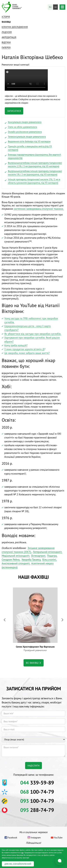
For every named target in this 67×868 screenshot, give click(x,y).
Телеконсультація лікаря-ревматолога (27, 137)
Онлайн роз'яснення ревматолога (25, 132)
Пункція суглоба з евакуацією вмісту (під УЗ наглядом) (30, 148)
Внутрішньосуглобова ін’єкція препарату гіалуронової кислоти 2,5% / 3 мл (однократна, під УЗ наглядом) (35, 164)
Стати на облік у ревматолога (22, 127)
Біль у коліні (49, 559)
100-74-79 (37, 792)
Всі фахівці (32, 663)
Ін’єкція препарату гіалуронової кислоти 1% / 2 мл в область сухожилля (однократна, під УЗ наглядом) (34, 181)
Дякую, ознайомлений (18, 864)
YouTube (58, 837)
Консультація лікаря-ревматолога (25, 122)
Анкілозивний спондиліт (16, 563)
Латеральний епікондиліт (47, 552)
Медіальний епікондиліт (15, 556)
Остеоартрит (38, 556)
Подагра (52, 556)
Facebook (12, 837)
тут (22, 853)
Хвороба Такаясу (31, 559)
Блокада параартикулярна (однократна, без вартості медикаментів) (34, 156)
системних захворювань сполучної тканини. (39, 209)
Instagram (36, 837)
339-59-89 (37, 783)
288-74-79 (37, 810)
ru (50, 7)
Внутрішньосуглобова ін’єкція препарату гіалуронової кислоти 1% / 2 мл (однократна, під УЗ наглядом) (35, 173)
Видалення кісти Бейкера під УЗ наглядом (29, 141)
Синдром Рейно (11, 559)
